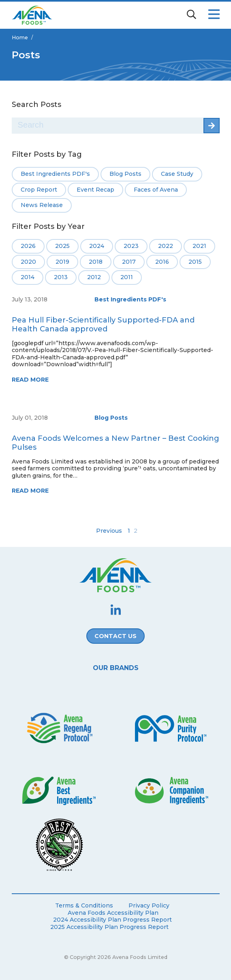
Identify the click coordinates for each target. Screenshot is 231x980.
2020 (28, 262)
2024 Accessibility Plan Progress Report (112, 920)
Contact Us (115, 636)
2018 (96, 262)
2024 (97, 246)
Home (20, 37)
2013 (61, 277)
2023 (131, 246)
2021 (199, 246)
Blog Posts (125, 174)
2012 (94, 277)
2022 (166, 246)
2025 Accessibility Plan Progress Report (109, 927)
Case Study (177, 174)
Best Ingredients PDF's (55, 174)
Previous (109, 531)
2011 (127, 277)
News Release (42, 205)
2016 (162, 262)
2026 (28, 246)
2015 (195, 262)
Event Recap (95, 190)
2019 (62, 262)
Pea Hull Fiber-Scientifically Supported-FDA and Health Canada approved (103, 325)
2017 (129, 262)
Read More (30, 380)
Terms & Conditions (84, 906)
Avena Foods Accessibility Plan (113, 913)
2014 (28, 277)
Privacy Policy (149, 906)
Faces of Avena (156, 190)
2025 (62, 246)
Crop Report (39, 190)
